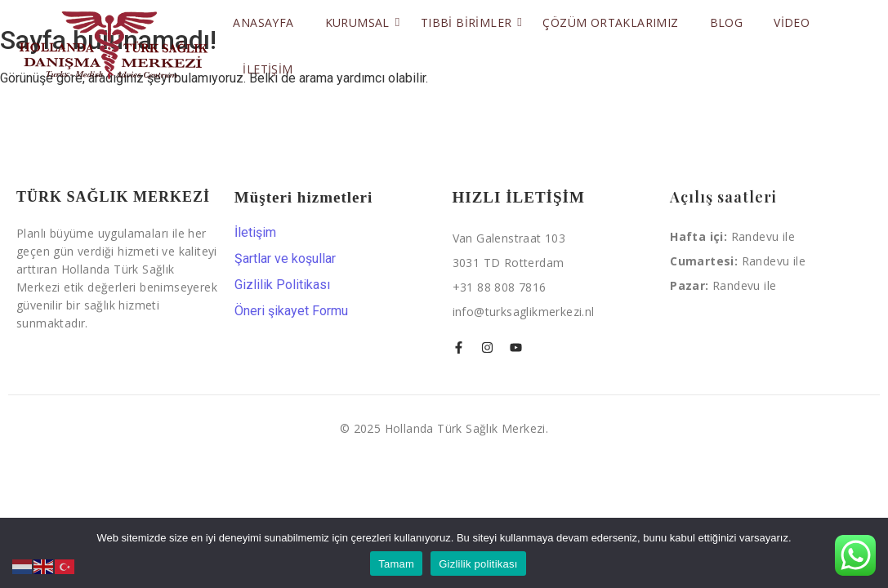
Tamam (396, 564)
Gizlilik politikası (478, 564)
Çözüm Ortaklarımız (610, 22)
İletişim (268, 69)
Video (792, 22)
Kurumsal (360, 22)
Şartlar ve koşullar (285, 259)
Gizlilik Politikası (282, 285)
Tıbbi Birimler (469, 22)
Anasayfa (263, 22)
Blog (727, 22)
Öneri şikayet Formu (291, 311)
